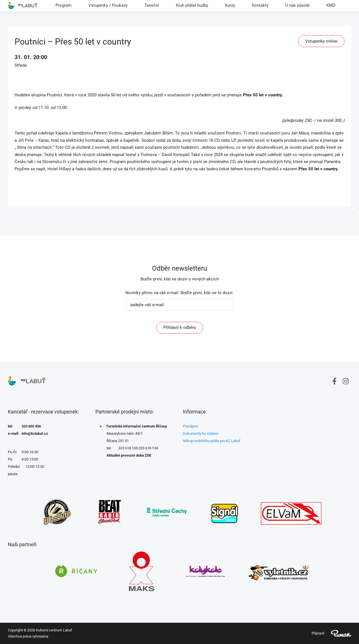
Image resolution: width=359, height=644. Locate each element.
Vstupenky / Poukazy (108, 5)
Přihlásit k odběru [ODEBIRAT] (180, 327)
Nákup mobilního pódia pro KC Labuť (212, 441)
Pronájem (190, 426)
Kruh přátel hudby (192, 5)
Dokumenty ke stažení (201, 433)
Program (64, 5)
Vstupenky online (321, 41)
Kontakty (260, 5)
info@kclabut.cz (35, 433)
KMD (331, 5)
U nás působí (297, 5)
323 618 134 (148, 448)
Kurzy (230, 5)
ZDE (148, 455)
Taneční (152, 5)
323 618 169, (128, 448)
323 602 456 (31, 426)
